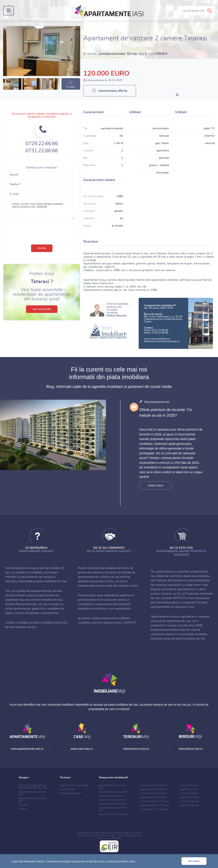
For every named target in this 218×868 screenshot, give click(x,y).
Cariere (23, 809)
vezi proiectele (42, 309)
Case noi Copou (189, 789)
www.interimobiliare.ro (157, 339)
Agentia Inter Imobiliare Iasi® (114, 833)
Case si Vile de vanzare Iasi (114, 792)
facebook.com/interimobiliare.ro (162, 341)
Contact (23, 805)
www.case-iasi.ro (82, 749)
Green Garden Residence (113, 804)
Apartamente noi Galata (154, 797)
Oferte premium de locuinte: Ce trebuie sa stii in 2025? (166, 413)
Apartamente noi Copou (154, 793)
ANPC (112, 836)
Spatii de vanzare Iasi (111, 796)
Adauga (161, 11)
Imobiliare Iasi (68, 789)
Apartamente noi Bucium (154, 785)
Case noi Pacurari (190, 801)
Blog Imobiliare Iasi (71, 793)
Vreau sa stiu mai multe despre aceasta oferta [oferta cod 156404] (42, 210)
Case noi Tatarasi (189, 805)
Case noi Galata (189, 793)
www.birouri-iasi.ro (191, 749)
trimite (42, 248)
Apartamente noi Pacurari (155, 805)
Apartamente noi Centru (154, 789)
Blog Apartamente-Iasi (157, 402)
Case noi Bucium (189, 785)
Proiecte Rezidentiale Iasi (33, 787)
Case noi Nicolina (190, 797)
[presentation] (42, 231)
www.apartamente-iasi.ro (27, 749)
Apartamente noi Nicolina (155, 801)
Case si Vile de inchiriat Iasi (114, 814)
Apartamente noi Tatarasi (154, 809)
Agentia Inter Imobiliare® (74, 785)
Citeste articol (156, 486)
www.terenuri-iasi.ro (136, 749)
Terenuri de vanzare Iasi (112, 800)
